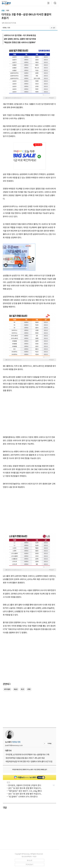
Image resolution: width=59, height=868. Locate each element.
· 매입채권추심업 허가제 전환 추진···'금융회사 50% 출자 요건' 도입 (29, 761)
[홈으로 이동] (6, 3)
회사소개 (30, 860)
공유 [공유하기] (53, 28)
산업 (3, 11)
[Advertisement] (29, 415)
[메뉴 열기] (47, 3)
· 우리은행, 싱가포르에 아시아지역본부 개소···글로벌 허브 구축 (27, 755)
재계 (8, 11)
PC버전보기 (30, 865)
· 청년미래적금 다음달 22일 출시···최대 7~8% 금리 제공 (25, 758)
